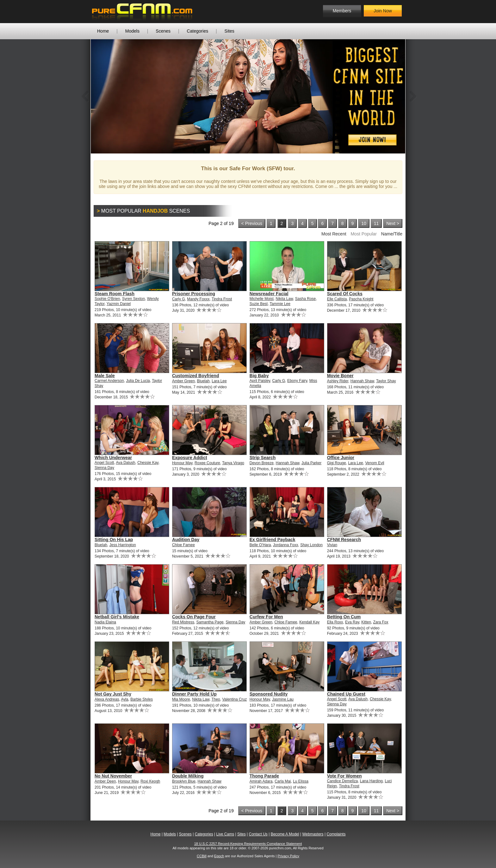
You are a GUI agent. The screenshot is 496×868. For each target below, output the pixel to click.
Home (103, 31)
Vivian (332, 545)
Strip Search (263, 458)
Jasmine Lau (283, 699)
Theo (216, 699)
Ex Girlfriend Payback (273, 540)
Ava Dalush (125, 463)
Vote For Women (344, 776)
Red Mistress (183, 622)
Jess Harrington (123, 545)
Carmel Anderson (109, 381)
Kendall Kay (309, 622)
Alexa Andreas (107, 699)
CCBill (202, 856)
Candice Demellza (342, 781)
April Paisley (260, 381)
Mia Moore (181, 699)
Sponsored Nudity (269, 694)
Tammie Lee (280, 304)
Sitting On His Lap (114, 540)
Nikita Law (284, 299)
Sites (229, 31)
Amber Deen (105, 781)
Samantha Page (210, 622)
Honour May (182, 463)
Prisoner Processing (194, 294)
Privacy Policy (288, 856)
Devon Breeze (262, 463)
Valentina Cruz (234, 699)
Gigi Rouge (337, 463)
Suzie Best (259, 304)
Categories (197, 31)
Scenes (163, 31)
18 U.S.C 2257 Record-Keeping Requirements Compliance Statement (248, 844)
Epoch (219, 856)
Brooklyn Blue (184, 781)
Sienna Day (104, 468)
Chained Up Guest (346, 694)
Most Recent (334, 234)
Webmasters (313, 834)
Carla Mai (283, 781)
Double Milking (188, 776)
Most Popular (363, 234)
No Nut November (113, 776)
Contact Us (258, 834)
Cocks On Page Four (194, 617)
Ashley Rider (338, 381)
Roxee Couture (207, 463)
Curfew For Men (266, 617)
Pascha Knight (361, 299)
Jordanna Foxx (285, 545)
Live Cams (225, 834)
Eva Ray (352, 622)
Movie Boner (340, 376)
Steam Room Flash (115, 294)
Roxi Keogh (150, 781)
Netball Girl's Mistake (117, 617)
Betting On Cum (344, 617)
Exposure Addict (190, 458)
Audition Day (186, 540)
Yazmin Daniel (119, 304)
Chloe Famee (183, 545)
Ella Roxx (335, 622)
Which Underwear (113, 458)
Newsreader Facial (269, 294)
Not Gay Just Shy (113, 694)
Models (132, 31)
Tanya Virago (233, 463)
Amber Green (183, 381)
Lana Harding (371, 781)
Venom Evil (375, 463)
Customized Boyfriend (196, 376)
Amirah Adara (261, 781)
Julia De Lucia (138, 381)
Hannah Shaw (362, 381)
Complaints (336, 834)
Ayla (124, 699)
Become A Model (285, 834)
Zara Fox (381, 622)
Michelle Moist (262, 299)
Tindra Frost (222, 299)
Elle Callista (337, 299)
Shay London (311, 545)
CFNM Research (344, 540)
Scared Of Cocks (345, 294)
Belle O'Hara (260, 545)
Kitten (366, 622)
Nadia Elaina (105, 622)
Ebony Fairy (297, 381)
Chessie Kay (148, 463)
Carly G (179, 299)
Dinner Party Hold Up (194, 694)
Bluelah (203, 381)
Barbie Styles (142, 699)
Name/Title (392, 234)
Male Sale (105, 376)
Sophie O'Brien (107, 299)
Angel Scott (104, 463)
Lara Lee (219, 381)
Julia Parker (311, 463)
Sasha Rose (305, 299)
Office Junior (341, 458)
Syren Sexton (133, 299)
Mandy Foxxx (198, 299)
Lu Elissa (301, 781)
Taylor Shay (386, 381)
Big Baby (259, 376)
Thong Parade (264, 776)
